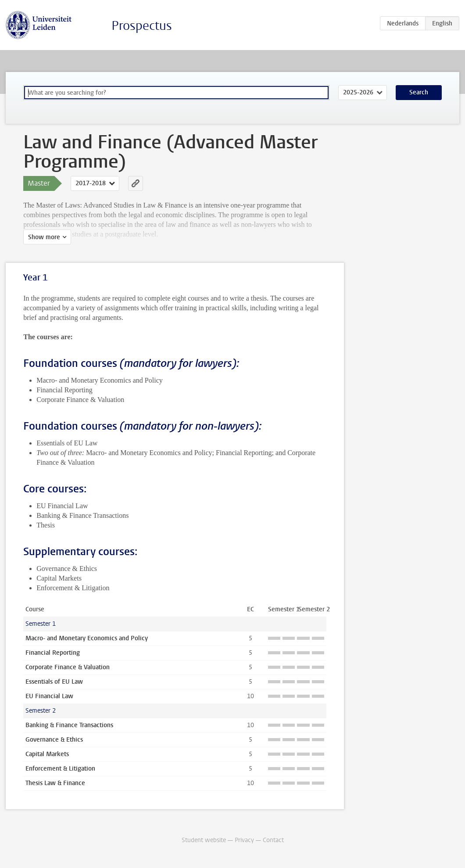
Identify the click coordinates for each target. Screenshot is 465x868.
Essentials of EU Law (54, 682)
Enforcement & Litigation (60, 769)
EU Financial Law (49, 696)
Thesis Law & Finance (55, 783)
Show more (44, 237)
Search (419, 92)
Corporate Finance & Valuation (68, 667)
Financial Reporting (53, 653)
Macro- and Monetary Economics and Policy (87, 638)
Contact (273, 840)
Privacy (244, 840)
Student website (204, 840)
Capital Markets (47, 754)
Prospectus (142, 26)
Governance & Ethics (54, 740)
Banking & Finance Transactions (69, 725)
